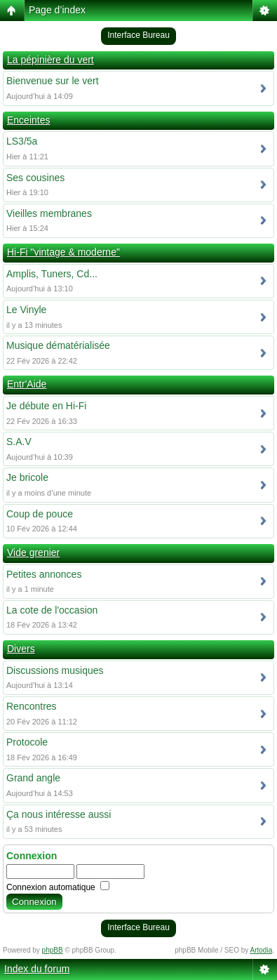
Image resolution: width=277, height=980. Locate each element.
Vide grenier (33, 552)
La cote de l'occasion (52, 610)
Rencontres (32, 706)
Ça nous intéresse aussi (59, 814)
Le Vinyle (26, 310)
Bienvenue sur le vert (53, 81)
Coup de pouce (40, 514)
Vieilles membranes (49, 213)
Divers (21, 649)
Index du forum (37, 969)
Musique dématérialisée (58, 345)
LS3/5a (22, 141)
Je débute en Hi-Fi (46, 406)
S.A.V (19, 442)
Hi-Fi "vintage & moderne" (63, 252)
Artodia (262, 950)
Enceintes (28, 120)
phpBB (53, 950)
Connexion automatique (58, 887)
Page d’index (57, 10)
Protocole (27, 742)
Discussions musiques (55, 670)
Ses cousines (35, 178)
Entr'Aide (27, 384)
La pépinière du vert (50, 60)
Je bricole (27, 477)
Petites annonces (44, 574)
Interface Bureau (138, 35)
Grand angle (33, 778)
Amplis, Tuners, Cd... (52, 274)
